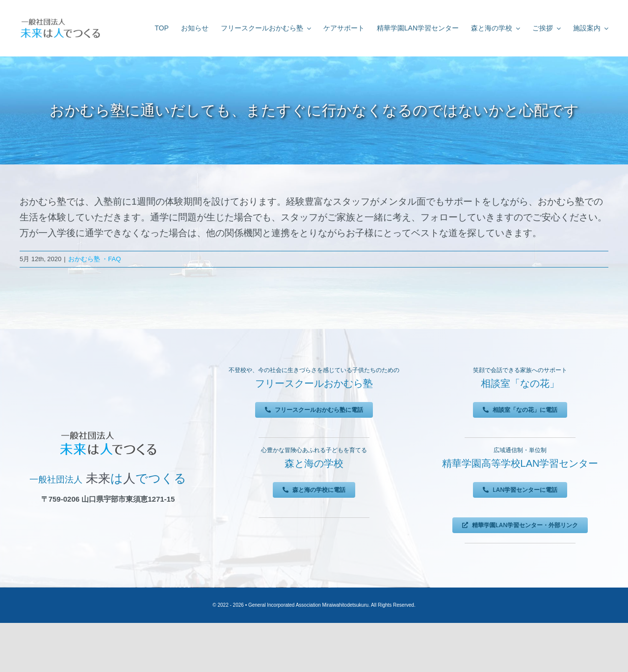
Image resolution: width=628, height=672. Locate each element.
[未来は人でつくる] (60, 20)
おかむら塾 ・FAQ (95, 259)
